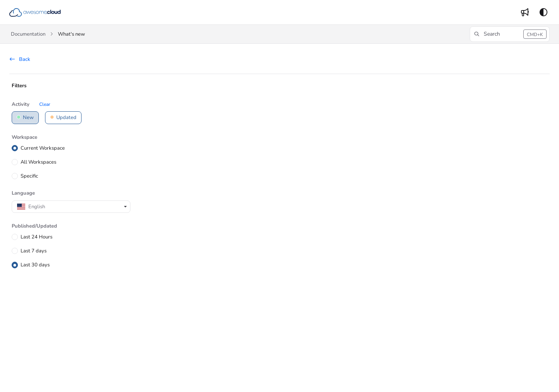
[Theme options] (543, 12)
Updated (63, 117)
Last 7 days (34, 251)
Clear (45, 104)
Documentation (28, 34)
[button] (35, 12)
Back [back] (20, 59)
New (25, 117)
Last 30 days (35, 265)
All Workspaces (38, 162)
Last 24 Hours (36, 237)
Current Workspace (43, 148)
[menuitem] (525, 12)
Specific (29, 176)
